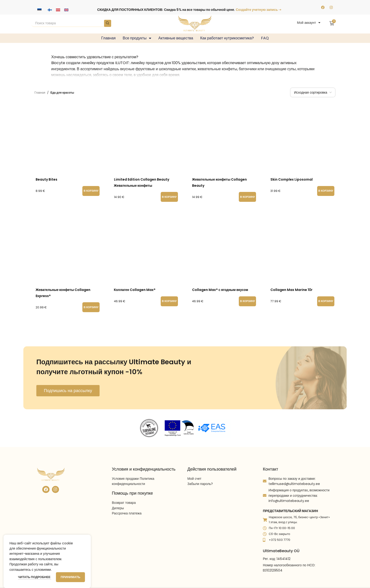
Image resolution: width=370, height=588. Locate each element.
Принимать (70, 577)
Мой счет (194, 479)
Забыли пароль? (200, 484)
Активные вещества (176, 38)
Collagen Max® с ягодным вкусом (220, 290)
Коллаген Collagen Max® (135, 290)
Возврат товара (124, 503)
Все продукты (137, 38)
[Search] (71, 23)
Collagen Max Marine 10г (292, 290)
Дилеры (118, 508)
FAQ (265, 38)
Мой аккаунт (309, 23)
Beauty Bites (46, 179)
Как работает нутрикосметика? (227, 38)
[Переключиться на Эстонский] (39, 10)
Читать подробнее (35, 577)
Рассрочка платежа (127, 513)
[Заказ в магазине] (313, 92)
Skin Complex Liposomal (292, 179)
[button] (91, 191)
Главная (108, 38)
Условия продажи (125, 479)
